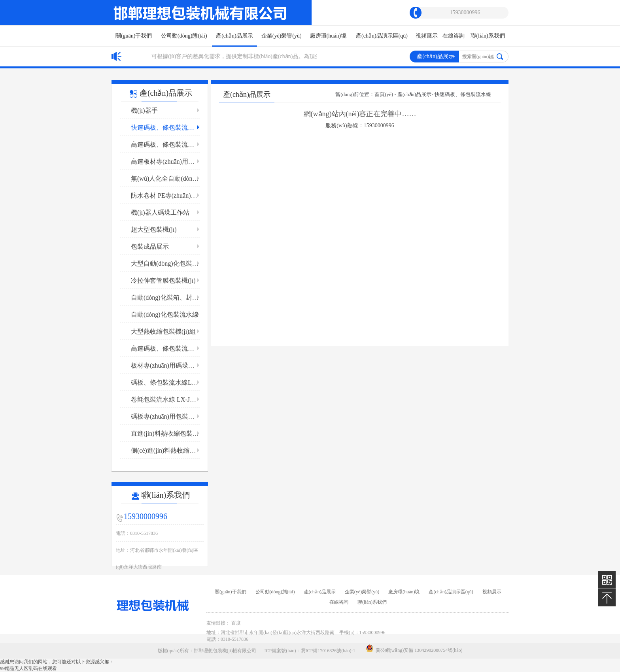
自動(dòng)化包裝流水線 (165, 314)
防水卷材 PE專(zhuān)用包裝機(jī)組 (165, 195)
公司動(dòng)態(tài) (184, 36)
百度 (236, 623)
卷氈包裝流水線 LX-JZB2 (165, 399)
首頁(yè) (384, 94)
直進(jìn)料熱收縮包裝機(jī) (165, 433)
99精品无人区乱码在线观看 (28, 668)
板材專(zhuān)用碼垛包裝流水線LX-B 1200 (165, 365)
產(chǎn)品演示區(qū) (382, 36)
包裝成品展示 (150, 246)
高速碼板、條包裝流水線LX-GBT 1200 (165, 144)
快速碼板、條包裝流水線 (463, 94)
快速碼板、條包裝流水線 (165, 127)
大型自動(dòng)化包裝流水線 (165, 263)
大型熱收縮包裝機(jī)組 (163, 331)
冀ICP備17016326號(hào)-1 (328, 651)
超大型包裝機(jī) (154, 229)
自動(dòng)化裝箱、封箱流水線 (165, 297)
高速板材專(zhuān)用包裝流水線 (165, 161)
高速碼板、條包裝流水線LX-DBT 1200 (165, 348)
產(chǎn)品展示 (234, 40)
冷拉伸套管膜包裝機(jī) (163, 280)
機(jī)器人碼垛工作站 (160, 212)
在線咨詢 (454, 36)
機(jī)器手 (144, 110)
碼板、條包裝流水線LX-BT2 (165, 382)
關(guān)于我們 (134, 36)
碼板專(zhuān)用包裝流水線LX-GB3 (165, 416)
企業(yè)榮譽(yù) (282, 36)
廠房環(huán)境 (328, 36)
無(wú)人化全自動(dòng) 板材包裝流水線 (165, 178)
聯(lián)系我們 (488, 36)
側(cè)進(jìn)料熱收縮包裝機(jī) (165, 450)
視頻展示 (427, 36)
